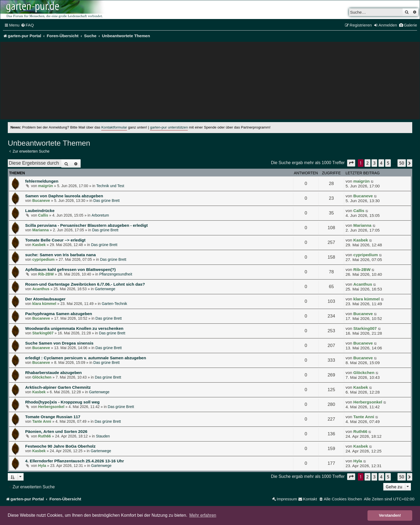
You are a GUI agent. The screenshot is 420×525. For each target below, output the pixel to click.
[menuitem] (27, 25)
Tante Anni (42, 421)
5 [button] (388, 163)
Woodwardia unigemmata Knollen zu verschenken (74, 328)
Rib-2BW (46, 274)
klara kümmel (44, 304)
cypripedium (43, 259)
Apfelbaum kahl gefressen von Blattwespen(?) (70, 269)
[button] (351, 163)
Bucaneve (41, 201)
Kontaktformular (114, 127)
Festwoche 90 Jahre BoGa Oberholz (60, 446)
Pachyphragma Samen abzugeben (59, 314)
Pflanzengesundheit (116, 274)
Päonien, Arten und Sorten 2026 (56, 431)
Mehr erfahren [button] (203, 515)
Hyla (42, 466)
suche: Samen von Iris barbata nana (60, 255)
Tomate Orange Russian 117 (53, 417)
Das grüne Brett (107, 201)
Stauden (103, 436)
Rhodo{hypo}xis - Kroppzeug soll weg (62, 402)
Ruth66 (44, 436)
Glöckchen (42, 377)
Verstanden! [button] (390, 515)
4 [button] (381, 163)
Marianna (40, 230)
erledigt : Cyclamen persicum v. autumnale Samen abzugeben (86, 358)
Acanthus (41, 289)
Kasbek (39, 245)
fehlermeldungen (42, 181)
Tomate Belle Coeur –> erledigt (55, 240)
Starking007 (43, 333)
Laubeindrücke (40, 211)
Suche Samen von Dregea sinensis (59, 343)
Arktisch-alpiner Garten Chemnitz (58, 387)
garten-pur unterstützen (169, 127)
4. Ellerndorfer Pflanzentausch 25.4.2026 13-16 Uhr (75, 461)
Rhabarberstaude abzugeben (53, 373)
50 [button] (402, 163)
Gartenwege (105, 289)
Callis (43, 215)
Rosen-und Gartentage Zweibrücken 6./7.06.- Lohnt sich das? (85, 284)
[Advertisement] (210, 82)
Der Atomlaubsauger (45, 299)
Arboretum (100, 215)
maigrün (45, 186)
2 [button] (367, 163)
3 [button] (374, 163)
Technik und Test (110, 186)
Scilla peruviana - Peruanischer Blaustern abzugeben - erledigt (87, 225)
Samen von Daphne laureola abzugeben (64, 196)
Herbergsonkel (51, 407)
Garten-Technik (115, 304)
